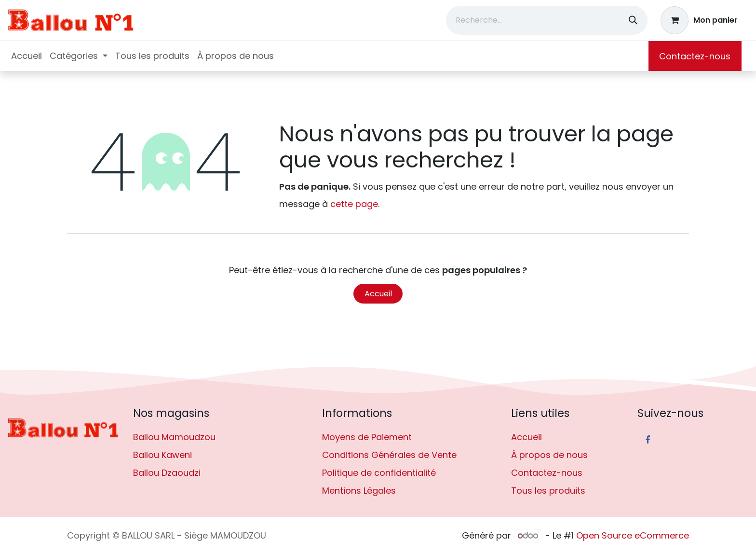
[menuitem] (27, 56)
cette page (354, 204)
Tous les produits (548, 491)
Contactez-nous (695, 56)
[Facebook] (648, 440)
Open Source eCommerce (633, 535)
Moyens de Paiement (367, 437)
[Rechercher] (633, 20)
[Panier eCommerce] (699, 20)
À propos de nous (549, 455)
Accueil (378, 294)
